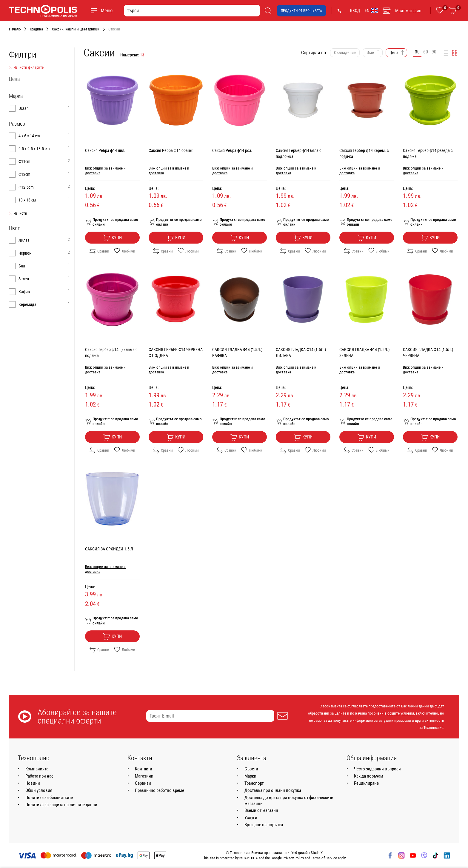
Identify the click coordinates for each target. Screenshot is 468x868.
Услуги (251, 818)
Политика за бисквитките (49, 798)
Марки (250, 776)
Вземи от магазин (261, 810)
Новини (33, 783)
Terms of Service (324, 858)
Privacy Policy (293, 858)
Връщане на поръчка (264, 825)
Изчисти (18, 213)
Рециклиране (366, 783)
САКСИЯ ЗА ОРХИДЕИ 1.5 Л (109, 549)
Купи (112, 238)
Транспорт (254, 783)
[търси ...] (192, 11)
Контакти (144, 769)
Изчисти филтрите (26, 67)
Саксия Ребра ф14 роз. (232, 150)
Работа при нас (39, 776)
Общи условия (39, 790)
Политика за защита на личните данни (61, 805)
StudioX (317, 853)
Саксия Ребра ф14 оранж (171, 150)
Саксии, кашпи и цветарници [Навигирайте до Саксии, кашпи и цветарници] (76, 29)
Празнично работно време (160, 790)
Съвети (251, 769)
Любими (125, 251)
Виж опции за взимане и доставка (105, 171)
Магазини (144, 776)
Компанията (37, 769)
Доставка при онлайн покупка (273, 790)
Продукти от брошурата (301, 11)
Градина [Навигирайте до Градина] (36, 29)
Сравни (99, 251)
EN (371, 10)
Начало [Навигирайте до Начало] (15, 29)
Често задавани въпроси (377, 769)
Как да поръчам (369, 776)
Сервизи (143, 783)
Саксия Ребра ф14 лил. (105, 150)
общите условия (401, 713)
